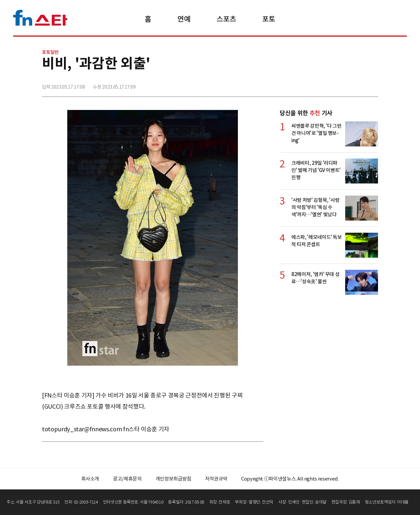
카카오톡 (358, 84)
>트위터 (344, 84)
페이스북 (329, 84)
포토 (269, 19)
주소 (372, 84)
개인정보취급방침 (173, 479)
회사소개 (90, 479)
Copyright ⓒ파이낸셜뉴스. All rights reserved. (290, 479)
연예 (184, 19)
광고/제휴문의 (127, 479)
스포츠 (226, 19)
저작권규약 (216, 479)
